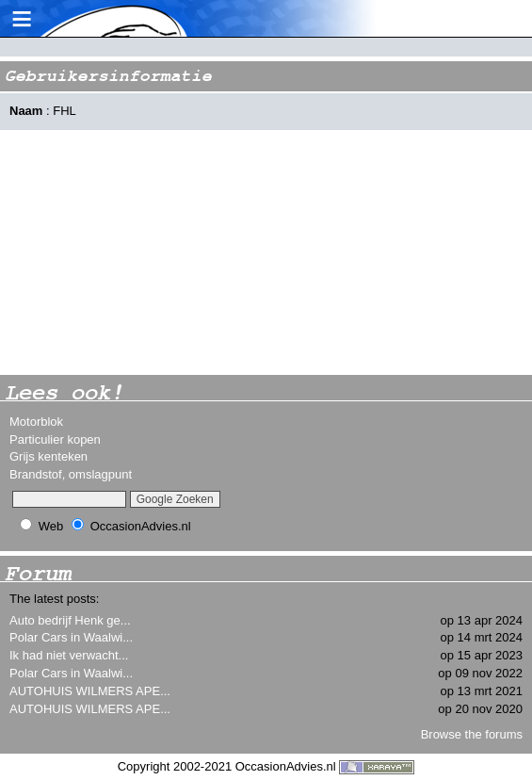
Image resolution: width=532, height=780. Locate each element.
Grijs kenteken (48, 456)
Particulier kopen (55, 439)
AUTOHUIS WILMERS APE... (90, 691)
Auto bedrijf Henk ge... (70, 620)
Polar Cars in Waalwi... (71, 637)
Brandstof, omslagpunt (71, 474)
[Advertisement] (141, 252)
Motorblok (36, 422)
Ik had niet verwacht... (69, 655)
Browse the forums (472, 734)
